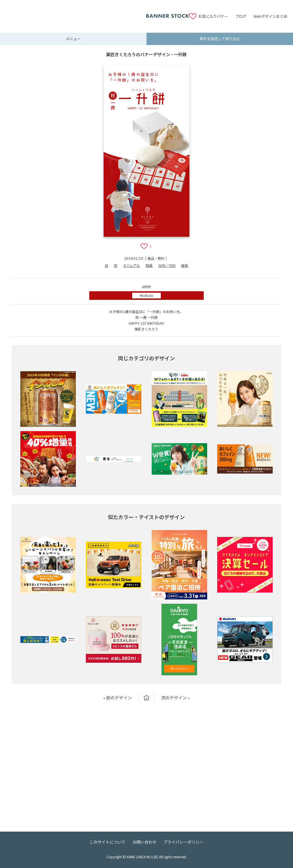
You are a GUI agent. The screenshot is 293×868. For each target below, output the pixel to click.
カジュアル (131, 265)
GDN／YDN (167, 265)
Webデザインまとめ (270, 16)
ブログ (241, 16)
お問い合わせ (144, 842)
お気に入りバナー (213, 16)
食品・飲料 (156, 258)
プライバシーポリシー (183, 842)
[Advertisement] (76, 13)
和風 (149, 265)
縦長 (185, 265)
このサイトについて (108, 842)
